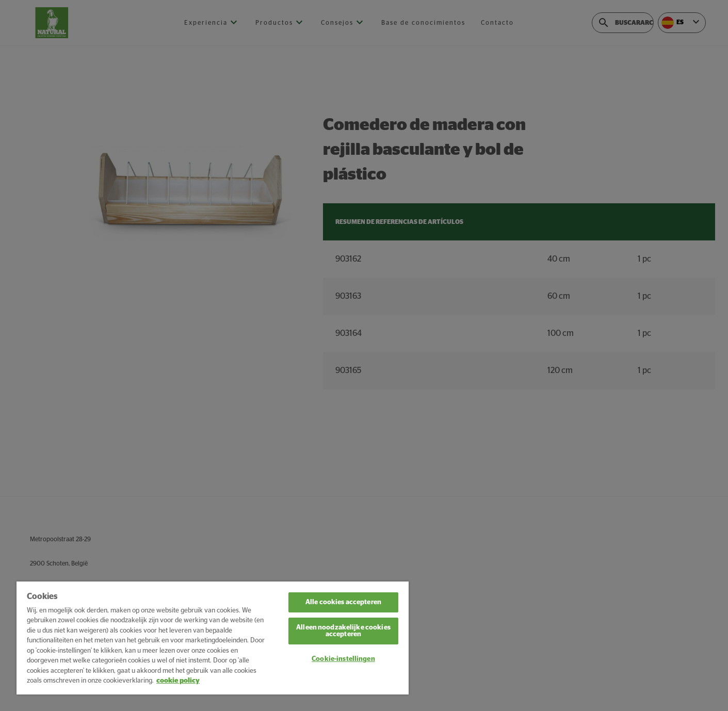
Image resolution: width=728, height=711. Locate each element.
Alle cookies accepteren (343, 602)
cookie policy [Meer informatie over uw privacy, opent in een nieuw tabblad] (178, 681)
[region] (213, 638)
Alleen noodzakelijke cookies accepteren (343, 631)
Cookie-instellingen (343, 659)
